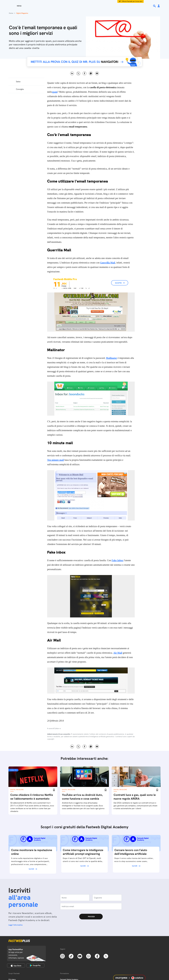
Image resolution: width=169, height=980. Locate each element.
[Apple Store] (16, 965)
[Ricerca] (155, 6)
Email (97, 73)
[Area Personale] (159, 6)
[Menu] (15, 6)
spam (55, 92)
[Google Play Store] (35, 965)
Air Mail (118, 653)
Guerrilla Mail (108, 263)
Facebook (85, 73)
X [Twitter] (78, 73)
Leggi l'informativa (15, 925)
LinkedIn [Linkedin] (72, 73)
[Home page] (84, 6)
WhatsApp (91, 73)
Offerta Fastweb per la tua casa (132, 1)
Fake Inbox (117, 560)
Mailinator (111, 358)
